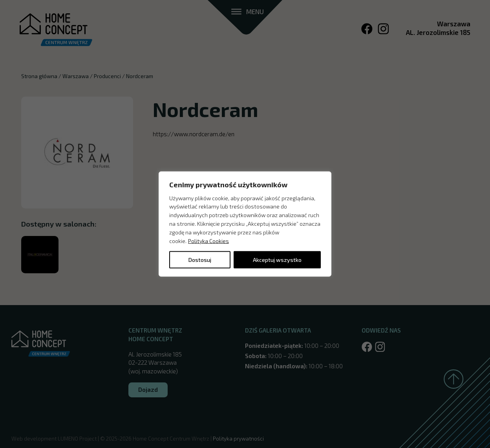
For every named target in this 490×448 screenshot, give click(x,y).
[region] (245, 224)
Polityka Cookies (208, 240)
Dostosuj (200, 260)
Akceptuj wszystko (277, 260)
